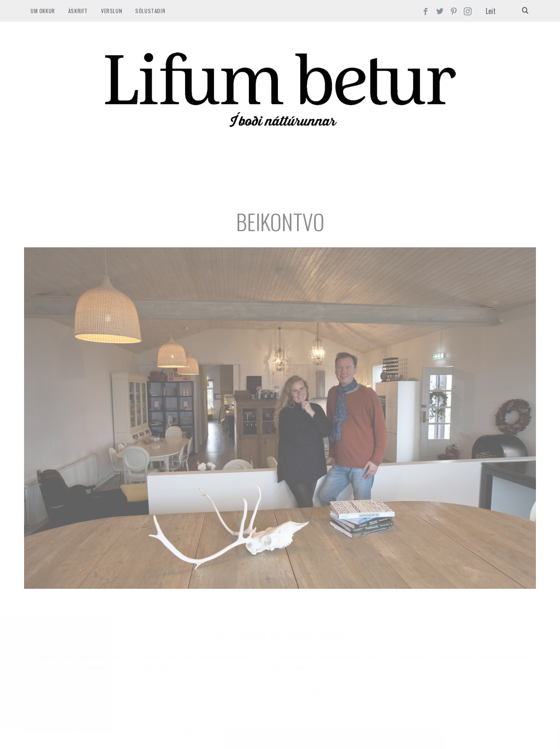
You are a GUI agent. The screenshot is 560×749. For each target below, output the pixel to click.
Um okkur (43, 11)
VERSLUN (112, 11)
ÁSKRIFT (78, 11)
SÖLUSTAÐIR (150, 11)
